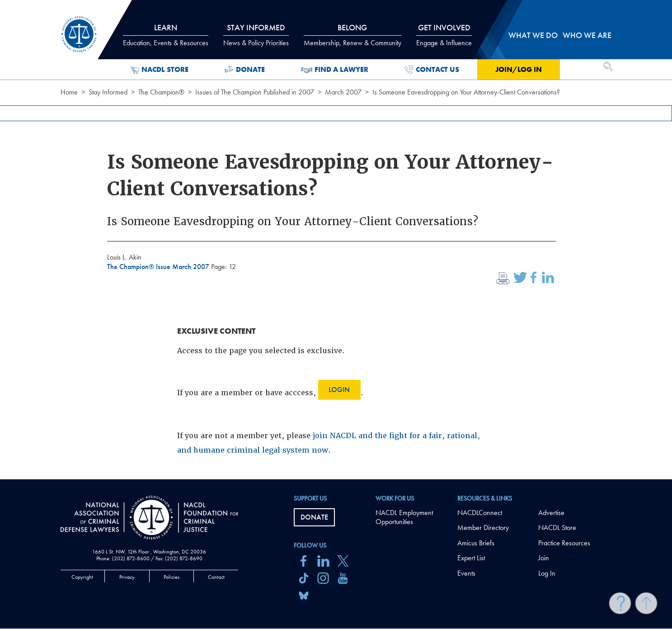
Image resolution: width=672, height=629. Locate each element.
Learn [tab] (166, 35)
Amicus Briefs (476, 543)
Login (339, 390)
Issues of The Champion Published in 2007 (255, 92)
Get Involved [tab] (444, 35)
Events (466, 573)
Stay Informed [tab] (256, 35)
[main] (336, 240)
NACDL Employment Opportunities (404, 517)
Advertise (551, 513)
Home (69, 92)
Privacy (127, 577)
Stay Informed (108, 92)
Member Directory (483, 527)
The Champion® (161, 92)
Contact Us (432, 70)
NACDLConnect (480, 513)
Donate (245, 70)
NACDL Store (159, 70)
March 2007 (343, 92)
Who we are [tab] (587, 35)
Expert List (471, 558)
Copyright (82, 577)
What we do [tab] (533, 35)
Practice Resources (564, 543)
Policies (172, 577)
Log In (547, 573)
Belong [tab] (352, 35)
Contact (216, 577)
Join (544, 558)
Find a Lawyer (335, 70)
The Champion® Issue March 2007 (159, 267)
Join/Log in (519, 69)
